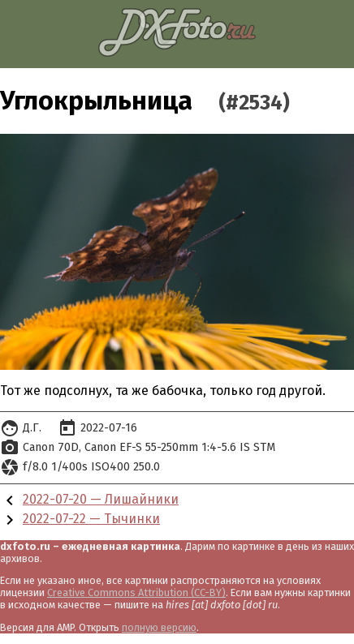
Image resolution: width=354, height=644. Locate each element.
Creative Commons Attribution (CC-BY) (136, 592)
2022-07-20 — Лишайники (101, 499)
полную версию (159, 627)
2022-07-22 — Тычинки (91, 519)
